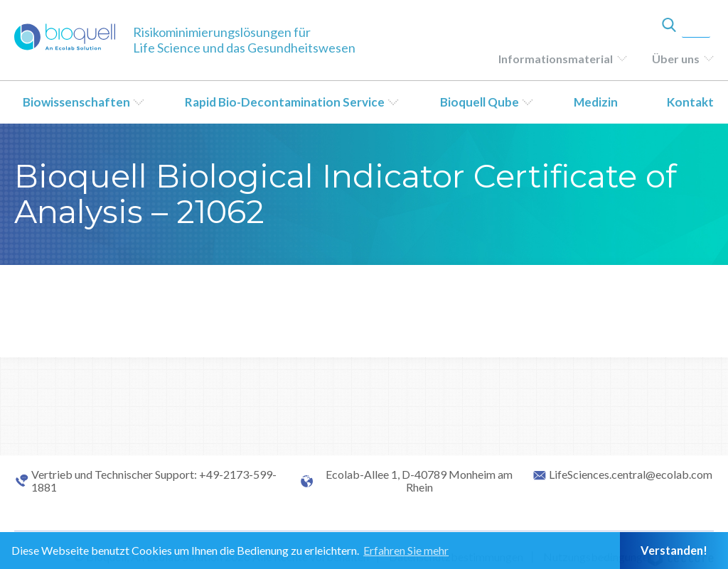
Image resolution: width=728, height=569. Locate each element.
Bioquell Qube (480, 102)
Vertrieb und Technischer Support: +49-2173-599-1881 (154, 481)
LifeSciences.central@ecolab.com (631, 475)
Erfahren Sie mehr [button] (406, 550)
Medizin (596, 102)
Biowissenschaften (76, 102)
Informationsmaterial (556, 59)
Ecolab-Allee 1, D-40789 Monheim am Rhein (419, 481)
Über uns (676, 59)
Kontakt (690, 102)
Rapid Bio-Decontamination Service (285, 102)
